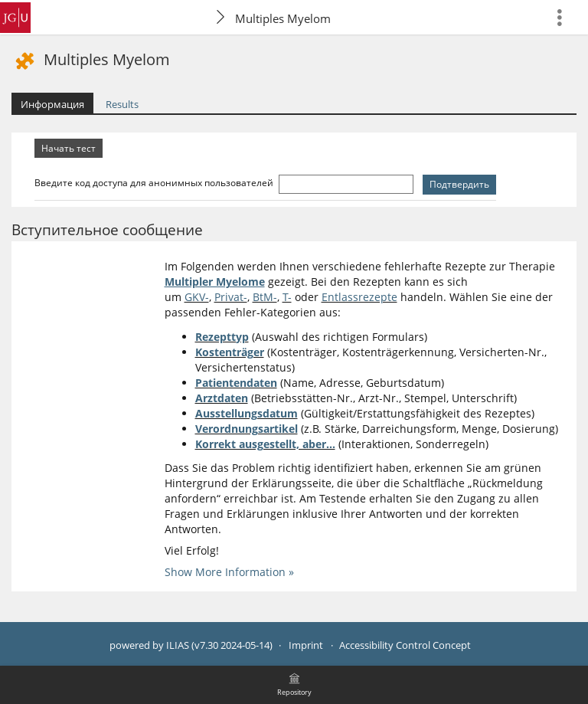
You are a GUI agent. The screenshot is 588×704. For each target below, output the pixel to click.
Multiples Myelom (283, 18)
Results (122, 104)
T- (287, 297)
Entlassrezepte (359, 297)
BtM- (265, 297)
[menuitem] (566, 17)
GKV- (197, 297)
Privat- (231, 297)
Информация (52, 104)
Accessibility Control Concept (405, 645)
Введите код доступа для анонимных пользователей (155, 183)
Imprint (306, 645)
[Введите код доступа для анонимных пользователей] (346, 184)
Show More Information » (229, 572)
